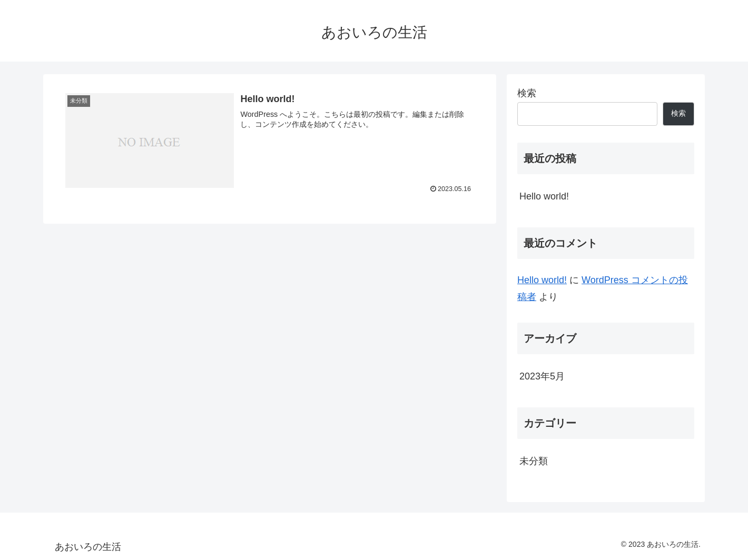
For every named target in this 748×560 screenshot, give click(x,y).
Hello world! (544, 196)
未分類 (534, 461)
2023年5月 (542, 376)
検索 (527, 93)
